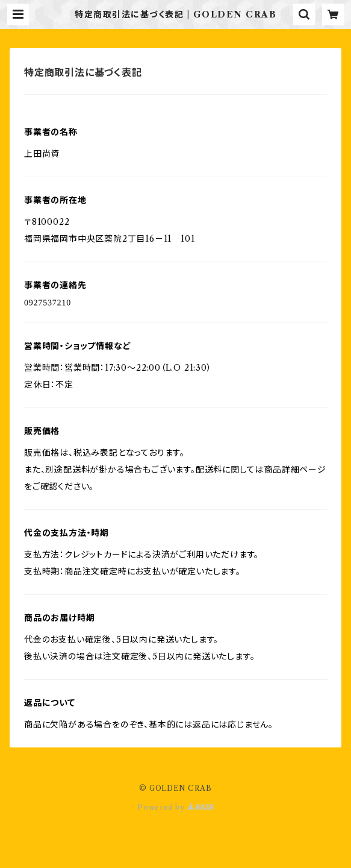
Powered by (175, 807)
